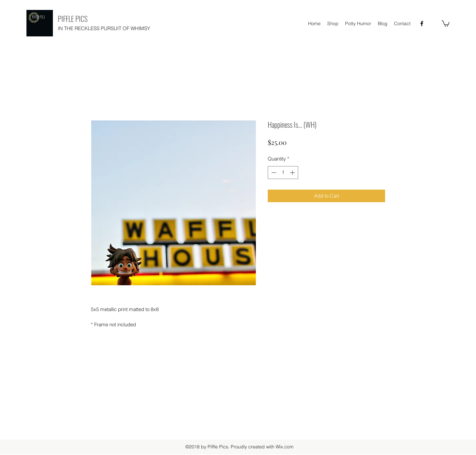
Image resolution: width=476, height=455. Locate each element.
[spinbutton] (283, 173)
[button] (446, 23)
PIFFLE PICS (73, 19)
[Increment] (293, 173)
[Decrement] (273, 173)
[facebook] (422, 23)
